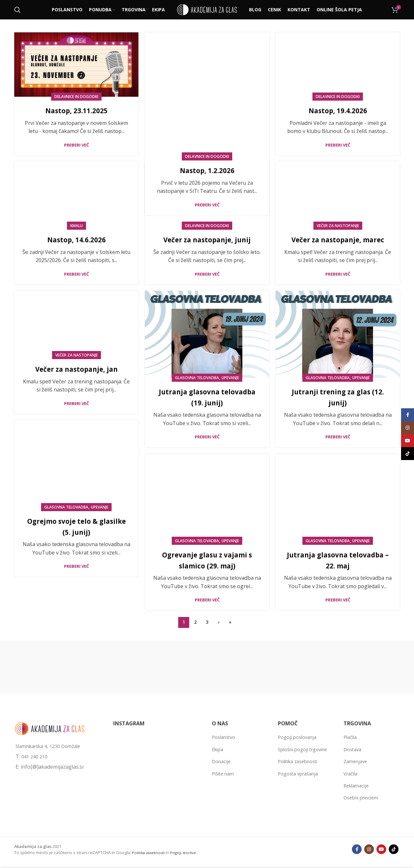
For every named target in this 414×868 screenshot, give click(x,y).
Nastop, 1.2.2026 (207, 110)
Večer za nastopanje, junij (207, 239)
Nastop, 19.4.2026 (338, 110)
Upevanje (230, 378)
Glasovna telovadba (197, 378)
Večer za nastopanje (338, 226)
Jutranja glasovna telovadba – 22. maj (338, 560)
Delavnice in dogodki (76, 97)
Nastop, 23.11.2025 (76, 110)
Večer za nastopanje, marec (338, 239)
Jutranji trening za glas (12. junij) (338, 397)
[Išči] (17, 10)
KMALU (76, 226)
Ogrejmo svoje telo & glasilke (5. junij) (76, 526)
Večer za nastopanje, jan (76, 369)
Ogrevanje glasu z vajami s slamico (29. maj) (207, 560)
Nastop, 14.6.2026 (76, 239)
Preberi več (76, 145)
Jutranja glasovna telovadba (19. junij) (207, 397)
